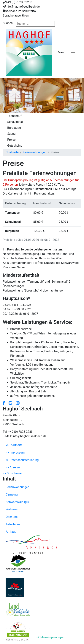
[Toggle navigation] (73, 52)
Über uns (12, 517)
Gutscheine (15, 146)
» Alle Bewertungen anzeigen (50, 637)
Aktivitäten (13, 524)
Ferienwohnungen (18, 487)
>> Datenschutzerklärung (22, 460)
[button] (6, 96)
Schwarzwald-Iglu (17, 502)
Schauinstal (15, 122)
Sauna (11, 134)
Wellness (12, 509)
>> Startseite (14, 445)
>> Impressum (15, 453)
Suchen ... (9, 23)
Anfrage (11, 532)
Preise (11, 140)
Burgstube (14, 128)
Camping (12, 495)
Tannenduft (15, 116)
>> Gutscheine (12, 473)
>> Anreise (13, 467)
